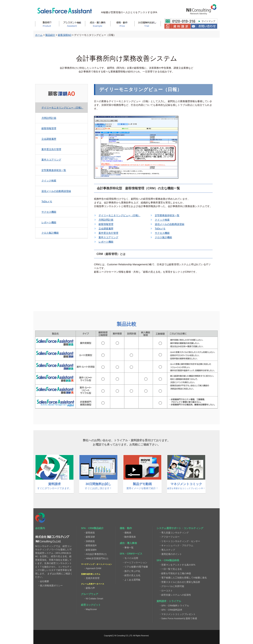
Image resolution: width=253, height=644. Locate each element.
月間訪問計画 (49, 118)
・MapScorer (90, 609)
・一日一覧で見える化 (170, 569)
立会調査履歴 (49, 139)
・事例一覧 (128, 548)
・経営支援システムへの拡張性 (175, 595)
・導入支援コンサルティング (174, 533)
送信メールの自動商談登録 (56, 191)
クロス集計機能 (50, 233)
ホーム (39, 35)
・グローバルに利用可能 (172, 586)
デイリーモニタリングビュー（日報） (62, 108)
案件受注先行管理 (51, 149)
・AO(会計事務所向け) (95, 554)
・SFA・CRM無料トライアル (174, 606)
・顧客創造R (90, 545)
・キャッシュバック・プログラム (176, 545)
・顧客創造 (89, 533)
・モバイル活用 (130, 558)
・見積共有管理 (91, 578)
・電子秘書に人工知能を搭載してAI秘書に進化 (183, 578)
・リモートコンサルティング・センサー (180, 541)
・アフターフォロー (169, 537)
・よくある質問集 (131, 580)
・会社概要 (43, 581)
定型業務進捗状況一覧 (54, 170)
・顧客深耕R (90, 550)
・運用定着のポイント (170, 554)
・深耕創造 (89, 541)
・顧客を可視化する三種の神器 (175, 573)
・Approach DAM (92, 568)
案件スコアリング (51, 160)
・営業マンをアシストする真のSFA (177, 565)
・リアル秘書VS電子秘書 (135, 567)
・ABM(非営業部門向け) (96, 558)
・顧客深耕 (89, 537)
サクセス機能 (49, 212)
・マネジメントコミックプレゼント (177, 614)
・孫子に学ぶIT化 (131, 571)
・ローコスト (166, 591)
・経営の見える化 (131, 575)
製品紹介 (50, 35)
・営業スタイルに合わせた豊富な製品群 (180, 582)
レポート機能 (49, 222)
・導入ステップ (167, 550)
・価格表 (127, 533)
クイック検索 (49, 181)
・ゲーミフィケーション (135, 563)
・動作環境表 (129, 537)
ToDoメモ (47, 201)
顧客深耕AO (65, 35)
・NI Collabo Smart (93, 599)
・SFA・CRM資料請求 (171, 610)
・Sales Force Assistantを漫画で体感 (178, 618)
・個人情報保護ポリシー (50, 586)
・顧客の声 (89, 588)
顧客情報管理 (49, 128)
